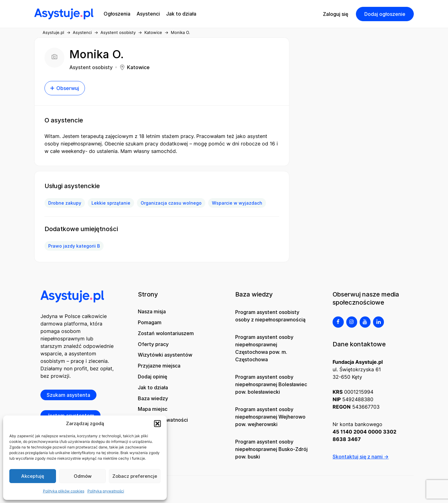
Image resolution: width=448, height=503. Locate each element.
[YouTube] (365, 322)
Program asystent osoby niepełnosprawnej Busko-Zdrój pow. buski (271, 449)
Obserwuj (65, 88)
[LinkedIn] (378, 322)
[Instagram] (352, 322)
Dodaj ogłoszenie (385, 14)
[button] (157, 424)
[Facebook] (338, 322)
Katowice (153, 32)
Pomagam (150, 322)
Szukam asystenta (68, 395)
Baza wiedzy (153, 398)
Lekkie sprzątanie (111, 203)
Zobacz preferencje (135, 476)
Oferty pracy (153, 344)
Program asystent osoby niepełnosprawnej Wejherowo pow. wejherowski (270, 417)
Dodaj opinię (152, 377)
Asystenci (82, 32)
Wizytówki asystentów (165, 355)
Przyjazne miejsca (159, 366)
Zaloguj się (336, 14)
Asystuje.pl (53, 32)
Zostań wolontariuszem (166, 333)
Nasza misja (152, 311)
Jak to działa (153, 387)
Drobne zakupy (65, 203)
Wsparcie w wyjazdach (237, 203)
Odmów (83, 476)
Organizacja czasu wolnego (171, 203)
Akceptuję (33, 476)
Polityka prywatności (106, 491)
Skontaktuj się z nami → (361, 457)
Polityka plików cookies (64, 491)
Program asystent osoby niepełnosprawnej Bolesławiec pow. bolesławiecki (271, 384)
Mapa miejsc (153, 409)
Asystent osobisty (118, 32)
